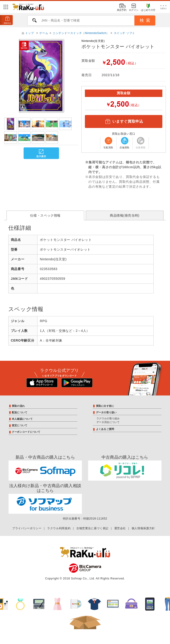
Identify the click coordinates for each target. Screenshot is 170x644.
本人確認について (22, 419)
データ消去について (108, 422)
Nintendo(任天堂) (93, 41)
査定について (20, 425)
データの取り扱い (106, 412)
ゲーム (44, 33)
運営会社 (120, 528)
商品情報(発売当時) (125, 215)
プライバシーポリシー (27, 528)
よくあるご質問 (105, 429)
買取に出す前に (105, 406)
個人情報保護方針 (143, 528)
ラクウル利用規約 (59, 528)
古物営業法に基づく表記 (92, 528)
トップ (30, 33)
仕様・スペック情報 (45, 215)
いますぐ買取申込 (124, 121)
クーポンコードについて (26, 432)
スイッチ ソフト (124, 33)
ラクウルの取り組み (108, 418)
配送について (20, 412)
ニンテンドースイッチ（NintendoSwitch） (81, 33)
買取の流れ (18, 406)
